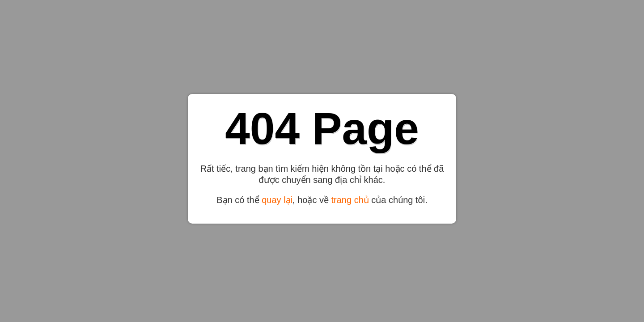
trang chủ (350, 200)
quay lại (277, 200)
